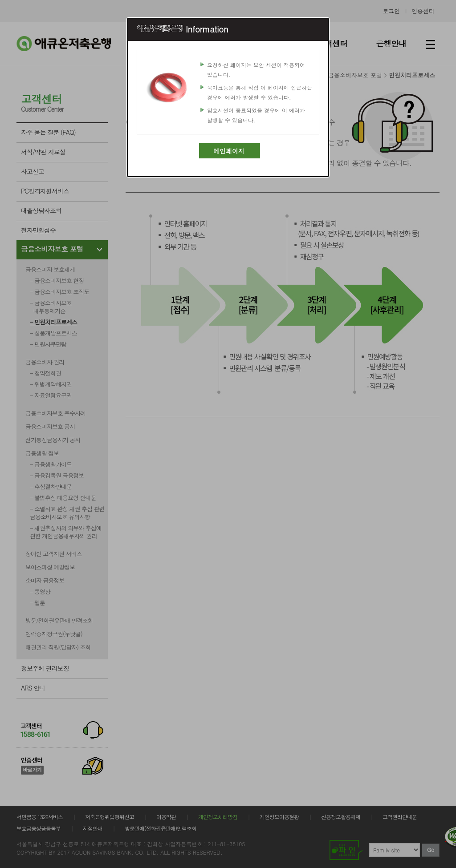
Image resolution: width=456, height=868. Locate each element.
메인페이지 (229, 151)
